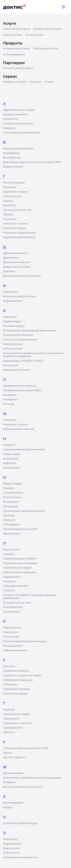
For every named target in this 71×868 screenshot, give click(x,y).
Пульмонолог (12, 612)
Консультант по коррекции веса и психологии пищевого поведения (33, 355)
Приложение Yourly (46, 49)
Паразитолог (11, 550)
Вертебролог (12, 153)
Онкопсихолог (12, 497)
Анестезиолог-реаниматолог (22, 133)
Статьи (49, 82)
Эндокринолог (13, 844)
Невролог (9, 445)
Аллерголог (11, 119)
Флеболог (9, 782)
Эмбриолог (10, 839)
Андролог (9, 128)
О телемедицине (14, 55)
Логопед (9, 404)
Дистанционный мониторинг (22, 276)
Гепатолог (9, 205)
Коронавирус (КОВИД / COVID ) (23, 361)
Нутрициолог (12, 468)
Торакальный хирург (16, 714)
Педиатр (9, 554)
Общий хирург (13, 484)
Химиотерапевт (13, 803)
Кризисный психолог (17, 370)
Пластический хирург (17, 568)
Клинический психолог (18, 335)
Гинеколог (10, 219)
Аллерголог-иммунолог (18, 124)
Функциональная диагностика (23, 787)
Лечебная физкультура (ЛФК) (22, 390)
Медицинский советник (19, 429)
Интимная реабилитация (19, 296)
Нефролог (10, 463)
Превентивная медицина (20, 572)
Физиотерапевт (13, 773)
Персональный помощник (20, 563)
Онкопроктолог (13, 493)
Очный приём (34, 35)
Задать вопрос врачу (17, 29)
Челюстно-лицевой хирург (20, 823)
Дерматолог (11, 258)
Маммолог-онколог (16, 425)
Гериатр (8, 215)
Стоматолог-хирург (15, 694)
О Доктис (36, 82)
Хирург (8, 807)
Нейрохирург (12, 454)
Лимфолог (10, 395)
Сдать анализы (13, 35)
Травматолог (11, 719)
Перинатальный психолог (20, 559)
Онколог (9, 488)
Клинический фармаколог (20, 340)
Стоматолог (11, 685)
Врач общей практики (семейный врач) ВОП (32, 162)
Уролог (8, 753)
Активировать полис (16, 49)
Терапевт (9, 710)
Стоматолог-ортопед (16, 689)
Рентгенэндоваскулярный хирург (25, 641)
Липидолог (10, 400)
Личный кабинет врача (18, 68)
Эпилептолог (12, 853)
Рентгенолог (11, 637)
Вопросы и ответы (15, 82)
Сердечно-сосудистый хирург (22, 675)
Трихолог (9, 732)
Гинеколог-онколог (16, 224)
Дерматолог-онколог (17, 262)
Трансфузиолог (13, 728)
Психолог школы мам (17, 603)
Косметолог (11, 365)
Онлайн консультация (48, 29)
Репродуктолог (13, 646)
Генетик (8, 201)
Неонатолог (11, 459)
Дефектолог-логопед (17, 267)
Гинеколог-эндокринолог (20, 233)
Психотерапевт (13, 607)
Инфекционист (13, 301)
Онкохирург (11, 506)
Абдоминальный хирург (19, 110)
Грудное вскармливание (19, 237)
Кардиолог (10, 317)
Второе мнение (13, 167)
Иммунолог (11, 292)
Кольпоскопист (13, 349)
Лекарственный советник (20, 386)
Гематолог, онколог (15, 192)
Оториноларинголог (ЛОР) (20, 529)
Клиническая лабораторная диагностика (30, 331)
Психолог (9, 591)
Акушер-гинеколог (15, 114)
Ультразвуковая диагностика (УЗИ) (26, 748)
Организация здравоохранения (24, 511)
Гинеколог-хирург (15, 228)
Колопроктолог (13, 344)
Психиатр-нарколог (16, 586)
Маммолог (10, 420)
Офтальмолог (12, 534)
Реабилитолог (12, 628)
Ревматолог (11, 632)
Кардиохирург (12, 321)
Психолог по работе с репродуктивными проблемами (30, 597)
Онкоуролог (11, 502)
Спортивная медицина (18, 680)
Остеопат (9, 520)
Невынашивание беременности (24, 450)
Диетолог (9, 271)
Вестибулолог (12, 158)
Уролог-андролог (14, 757)
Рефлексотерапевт (15, 650)
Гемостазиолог (13, 196)
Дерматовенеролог (16, 253)
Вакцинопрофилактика (18, 149)
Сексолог (9, 666)
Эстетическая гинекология (20, 857)
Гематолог (10, 187)
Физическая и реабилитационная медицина (32, 778)
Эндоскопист (12, 848)
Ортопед (9, 515)
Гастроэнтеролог (14, 183)
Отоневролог (12, 525)
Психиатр (9, 581)
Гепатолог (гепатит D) (17, 210)
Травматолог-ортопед (17, 723)
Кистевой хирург (14, 326)
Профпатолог (12, 577)
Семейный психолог (16, 671)
